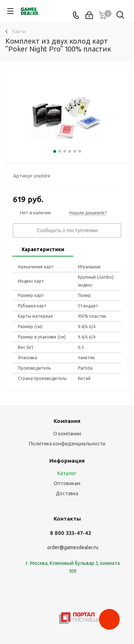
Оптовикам (67, 483)
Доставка (67, 493)
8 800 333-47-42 (71, 533)
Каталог (67, 473)
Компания (67, 421)
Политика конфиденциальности (67, 444)
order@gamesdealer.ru (73, 547)
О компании (67, 434)
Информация (67, 461)
